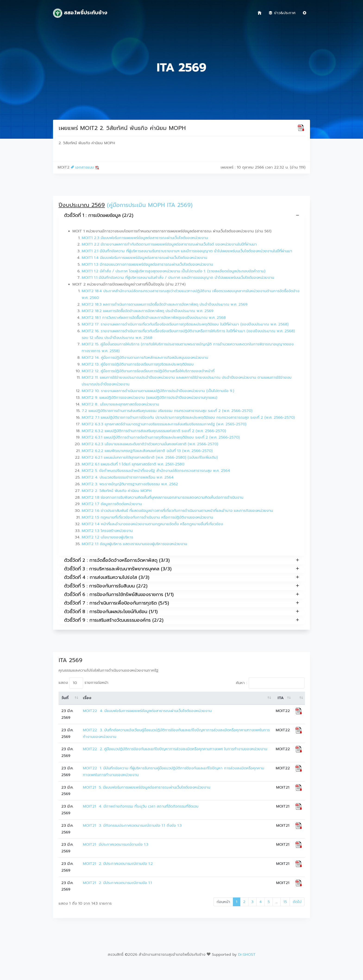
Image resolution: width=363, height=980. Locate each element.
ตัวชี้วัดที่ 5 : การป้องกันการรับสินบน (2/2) (181, 586)
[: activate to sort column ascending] (299, 698)
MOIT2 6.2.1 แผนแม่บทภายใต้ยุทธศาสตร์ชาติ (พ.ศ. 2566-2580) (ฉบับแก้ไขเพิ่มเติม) (150, 458)
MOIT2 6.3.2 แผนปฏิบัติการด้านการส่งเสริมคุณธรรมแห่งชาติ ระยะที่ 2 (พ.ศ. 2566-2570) (154, 431)
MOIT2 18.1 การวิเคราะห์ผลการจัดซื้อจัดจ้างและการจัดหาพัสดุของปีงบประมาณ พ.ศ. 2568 (154, 318)
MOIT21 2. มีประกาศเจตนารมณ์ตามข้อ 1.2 (118, 864)
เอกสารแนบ (85, 167)
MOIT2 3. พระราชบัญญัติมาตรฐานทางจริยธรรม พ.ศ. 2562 (130, 484)
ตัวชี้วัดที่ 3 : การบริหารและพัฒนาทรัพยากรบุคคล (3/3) (181, 569)
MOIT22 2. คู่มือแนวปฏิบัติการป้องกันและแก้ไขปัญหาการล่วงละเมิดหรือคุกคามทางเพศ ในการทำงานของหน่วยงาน (175, 749)
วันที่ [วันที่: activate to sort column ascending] (65, 698)
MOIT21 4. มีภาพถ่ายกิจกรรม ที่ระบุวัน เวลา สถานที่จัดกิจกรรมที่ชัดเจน (141, 806)
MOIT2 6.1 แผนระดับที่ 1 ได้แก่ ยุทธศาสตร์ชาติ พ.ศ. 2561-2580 (133, 464)
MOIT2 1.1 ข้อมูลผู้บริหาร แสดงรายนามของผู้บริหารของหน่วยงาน (134, 544)
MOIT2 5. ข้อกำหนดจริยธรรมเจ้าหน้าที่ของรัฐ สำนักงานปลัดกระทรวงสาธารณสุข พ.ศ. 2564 (156, 471)
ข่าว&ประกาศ (282, 13)
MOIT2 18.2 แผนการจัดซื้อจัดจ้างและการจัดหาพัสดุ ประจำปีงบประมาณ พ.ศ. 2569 (148, 311)
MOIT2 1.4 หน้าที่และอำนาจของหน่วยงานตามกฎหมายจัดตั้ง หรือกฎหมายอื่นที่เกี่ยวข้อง (152, 524)
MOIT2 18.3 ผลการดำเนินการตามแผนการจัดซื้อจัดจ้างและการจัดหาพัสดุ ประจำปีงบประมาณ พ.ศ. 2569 (165, 304)
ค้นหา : (270, 683)
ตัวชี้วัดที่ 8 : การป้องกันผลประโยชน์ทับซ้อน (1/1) (181, 611)
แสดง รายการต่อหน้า (83, 683)
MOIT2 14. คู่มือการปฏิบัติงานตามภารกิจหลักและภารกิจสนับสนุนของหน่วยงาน (145, 358)
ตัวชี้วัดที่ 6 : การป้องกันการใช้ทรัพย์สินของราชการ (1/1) (181, 594)
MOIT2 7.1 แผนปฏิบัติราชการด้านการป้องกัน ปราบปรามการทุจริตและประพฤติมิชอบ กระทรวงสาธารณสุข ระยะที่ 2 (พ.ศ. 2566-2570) (188, 418)
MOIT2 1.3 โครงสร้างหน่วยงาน (107, 531)
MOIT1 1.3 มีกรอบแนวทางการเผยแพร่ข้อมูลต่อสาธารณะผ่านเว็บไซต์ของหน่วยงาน (147, 264)
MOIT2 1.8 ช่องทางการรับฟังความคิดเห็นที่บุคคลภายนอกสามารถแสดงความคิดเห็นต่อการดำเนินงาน (163, 498)
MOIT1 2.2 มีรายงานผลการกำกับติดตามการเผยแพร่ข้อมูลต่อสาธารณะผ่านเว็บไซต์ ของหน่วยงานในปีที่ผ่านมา (169, 244)
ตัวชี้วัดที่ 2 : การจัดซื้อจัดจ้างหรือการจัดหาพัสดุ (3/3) (181, 560)
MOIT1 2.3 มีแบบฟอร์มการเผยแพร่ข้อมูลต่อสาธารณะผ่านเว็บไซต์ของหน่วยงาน (145, 238)
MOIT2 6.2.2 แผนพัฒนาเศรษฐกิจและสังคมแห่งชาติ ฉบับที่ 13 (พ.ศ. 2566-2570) (147, 451)
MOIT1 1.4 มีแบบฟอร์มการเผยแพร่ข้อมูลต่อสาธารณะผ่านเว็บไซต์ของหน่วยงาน (144, 258)
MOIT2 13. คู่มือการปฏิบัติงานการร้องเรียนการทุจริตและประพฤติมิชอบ (138, 364)
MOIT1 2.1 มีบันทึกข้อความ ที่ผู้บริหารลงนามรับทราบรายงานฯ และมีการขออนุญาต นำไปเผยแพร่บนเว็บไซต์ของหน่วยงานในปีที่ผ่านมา (187, 251)
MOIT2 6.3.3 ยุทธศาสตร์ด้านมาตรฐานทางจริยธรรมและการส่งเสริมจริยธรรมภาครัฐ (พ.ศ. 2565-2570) (164, 424)
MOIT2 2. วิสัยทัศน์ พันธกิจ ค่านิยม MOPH (117, 491)
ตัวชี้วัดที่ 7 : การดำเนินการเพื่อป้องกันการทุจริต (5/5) (181, 603)
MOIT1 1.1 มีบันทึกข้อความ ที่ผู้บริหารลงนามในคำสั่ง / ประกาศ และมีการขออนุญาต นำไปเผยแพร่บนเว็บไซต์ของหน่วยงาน (178, 278)
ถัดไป (297, 902)
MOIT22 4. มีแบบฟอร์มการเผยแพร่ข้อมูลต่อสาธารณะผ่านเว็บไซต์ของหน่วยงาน (147, 711)
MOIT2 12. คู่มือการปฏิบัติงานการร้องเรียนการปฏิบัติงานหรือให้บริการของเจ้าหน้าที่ (148, 371)
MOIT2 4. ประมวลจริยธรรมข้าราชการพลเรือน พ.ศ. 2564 (128, 477)
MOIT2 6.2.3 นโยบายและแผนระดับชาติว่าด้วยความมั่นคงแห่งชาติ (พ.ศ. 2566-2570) (150, 444)
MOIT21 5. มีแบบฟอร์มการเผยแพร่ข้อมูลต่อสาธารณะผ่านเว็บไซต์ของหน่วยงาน (147, 787)
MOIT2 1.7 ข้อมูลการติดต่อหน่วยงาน (112, 504)
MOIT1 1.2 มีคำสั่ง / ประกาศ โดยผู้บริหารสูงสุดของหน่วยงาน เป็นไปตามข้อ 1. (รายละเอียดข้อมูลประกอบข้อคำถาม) (174, 271)
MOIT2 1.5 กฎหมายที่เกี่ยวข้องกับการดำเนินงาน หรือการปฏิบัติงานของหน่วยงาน (147, 517)
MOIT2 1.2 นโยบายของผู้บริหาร (107, 537)
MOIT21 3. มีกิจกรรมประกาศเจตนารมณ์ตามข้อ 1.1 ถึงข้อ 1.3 (132, 826)
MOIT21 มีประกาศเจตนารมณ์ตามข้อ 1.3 (116, 845)
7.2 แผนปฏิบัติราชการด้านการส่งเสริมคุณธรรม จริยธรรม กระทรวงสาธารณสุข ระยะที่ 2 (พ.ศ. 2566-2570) (167, 411)
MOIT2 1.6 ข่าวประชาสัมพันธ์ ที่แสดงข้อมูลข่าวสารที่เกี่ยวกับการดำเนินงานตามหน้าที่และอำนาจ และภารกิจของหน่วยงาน (177, 511)
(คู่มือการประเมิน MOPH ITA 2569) (150, 205)
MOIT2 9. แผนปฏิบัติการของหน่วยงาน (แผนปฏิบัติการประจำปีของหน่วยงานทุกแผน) (149, 398)
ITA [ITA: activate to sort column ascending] (281, 698)
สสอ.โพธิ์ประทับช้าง (80, 13)
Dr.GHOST (247, 955)
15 (285, 902)
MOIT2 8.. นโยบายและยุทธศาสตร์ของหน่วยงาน (120, 404)
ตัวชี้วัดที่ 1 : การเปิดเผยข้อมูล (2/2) (181, 215)
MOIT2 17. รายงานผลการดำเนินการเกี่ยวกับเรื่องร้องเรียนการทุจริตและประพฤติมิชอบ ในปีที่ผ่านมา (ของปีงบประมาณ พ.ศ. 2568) (185, 324)
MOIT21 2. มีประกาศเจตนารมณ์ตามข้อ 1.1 (118, 883)
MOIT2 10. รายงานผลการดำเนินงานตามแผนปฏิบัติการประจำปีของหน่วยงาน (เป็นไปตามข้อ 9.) (158, 391)
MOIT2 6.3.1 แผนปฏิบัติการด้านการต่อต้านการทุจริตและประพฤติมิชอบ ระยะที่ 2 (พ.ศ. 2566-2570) (161, 437)
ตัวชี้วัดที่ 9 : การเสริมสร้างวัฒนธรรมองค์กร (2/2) (181, 620)
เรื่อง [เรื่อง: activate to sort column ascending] (87, 698)
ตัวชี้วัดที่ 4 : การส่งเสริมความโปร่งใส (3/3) (181, 577)
